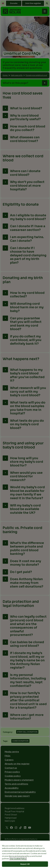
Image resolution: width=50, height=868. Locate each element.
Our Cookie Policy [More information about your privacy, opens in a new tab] (18, 865)
